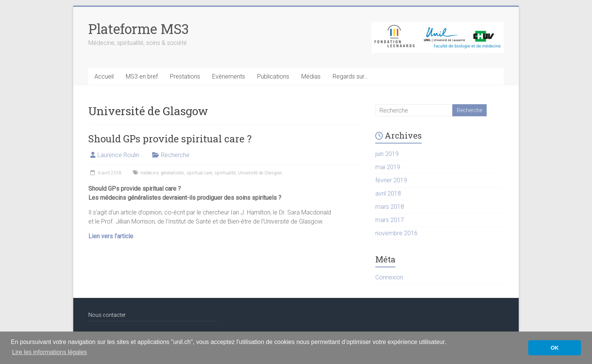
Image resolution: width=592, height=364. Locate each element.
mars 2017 (390, 220)
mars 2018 (390, 207)
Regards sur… (350, 76)
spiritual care (199, 173)
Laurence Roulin (118, 155)
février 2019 (391, 180)
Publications (273, 76)
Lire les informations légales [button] (49, 352)
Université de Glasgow (260, 173)
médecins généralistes (162, 173)
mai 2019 (388, 167)
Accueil (104, 76)
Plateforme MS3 (139, 29)
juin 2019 (387, 154)
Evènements (229, 76)
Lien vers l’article (111, 236)
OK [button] (555, 348)
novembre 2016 (396, 233)
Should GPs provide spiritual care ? (170, 139)
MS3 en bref (142, 76)
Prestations (185, 76)
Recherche (175, 155)
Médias (311, 76)
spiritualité (225, 173)
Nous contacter (107, 315)
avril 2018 (388, 194)
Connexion (389, 277)
